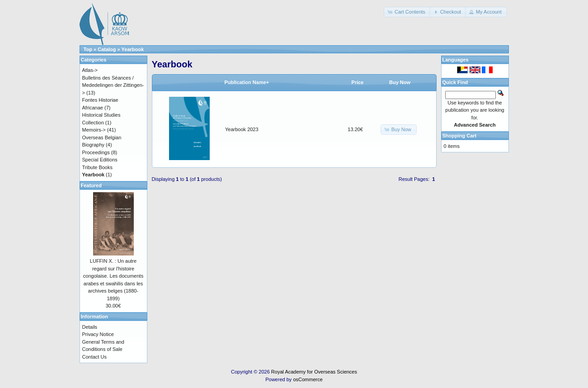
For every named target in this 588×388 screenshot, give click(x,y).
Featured (91, 185)
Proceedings (96, 152)
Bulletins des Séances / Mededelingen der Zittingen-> (113, 85)
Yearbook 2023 (242, 129)
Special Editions (100, 160)
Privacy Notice (98, 334)
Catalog (107, 49)
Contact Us (94, 357)
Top (88, 49)
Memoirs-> (94, 130)
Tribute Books (97, 167)
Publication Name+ (247, 82)
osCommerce (308, 379)
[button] (407, 12)
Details (90, 327)
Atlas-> (90, 70)
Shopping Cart (460, 136)
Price (358, 82)
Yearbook (133, 49)
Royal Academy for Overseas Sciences (314, 372)
